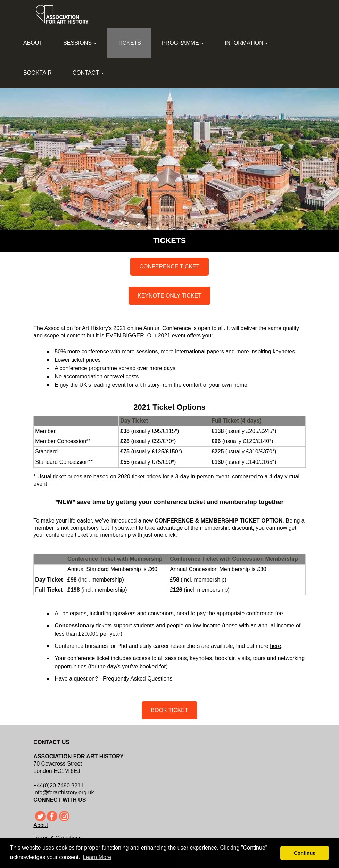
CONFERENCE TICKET (169, 266)
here (275, 646)
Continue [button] (305, 853)
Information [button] (246, 43)
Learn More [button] (97, 857)
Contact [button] (88, 73)
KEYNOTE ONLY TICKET (169, 296)
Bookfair (38, 73)
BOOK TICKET (169, 710)
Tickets (129, 43)
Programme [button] (183, 43)
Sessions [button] (80, 43)
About (33, 43)
